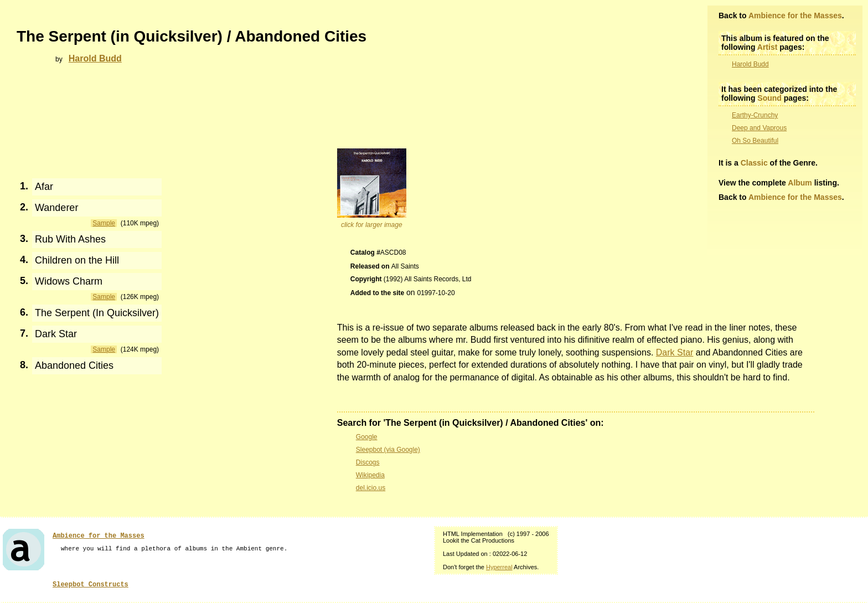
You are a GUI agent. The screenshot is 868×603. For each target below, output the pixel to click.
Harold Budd (750, 64)
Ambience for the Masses (795, 16)
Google (367, 437)
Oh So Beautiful (755, 141)
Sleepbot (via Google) (388, 450)
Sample (104, 223)
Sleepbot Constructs (91, 585)
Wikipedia (370, 475)
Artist (768, 47)
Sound (769, 98)
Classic (754, 163)
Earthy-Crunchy (755, 115)
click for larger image (372, 225)
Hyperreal (499, 567)
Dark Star (675, 352)
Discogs (368, 462)
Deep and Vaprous (759, 128)
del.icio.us (371, 488)
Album (800, 183)
